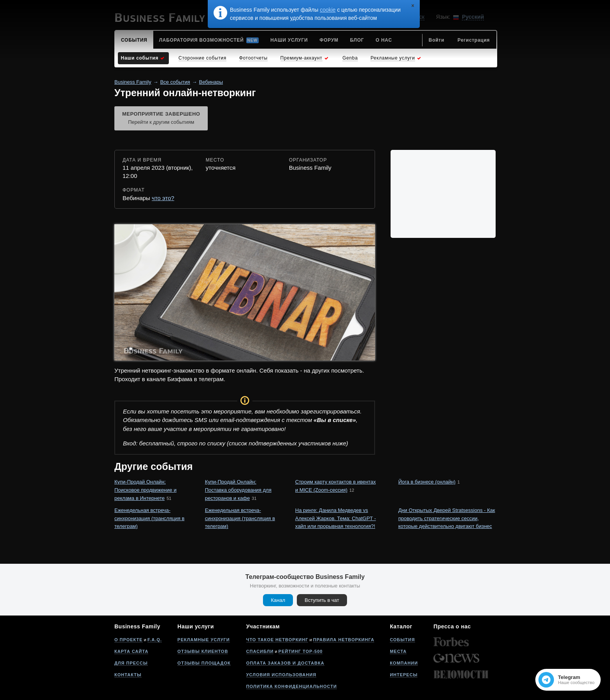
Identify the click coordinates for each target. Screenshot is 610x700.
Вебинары (211, 82)
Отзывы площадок (204, 663)
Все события (175, 82)
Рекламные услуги (204, 640)
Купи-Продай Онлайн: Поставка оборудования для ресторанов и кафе (238, 490)
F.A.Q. (155, 640)
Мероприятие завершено (161, 119)
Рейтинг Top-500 (301, 651)
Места (398, 651)
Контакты (128, 675)
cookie (328, 10)
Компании (404, 663)
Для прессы (131, 663)
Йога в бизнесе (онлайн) (427, 482)
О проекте (129, 640)
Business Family (133, 82)
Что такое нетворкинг (277, 640)
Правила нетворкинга (344, 640)
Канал (278, 600)
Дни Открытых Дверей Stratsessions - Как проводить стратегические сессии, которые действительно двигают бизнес (447, 518)
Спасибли (260, 651)
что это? (163, 198)
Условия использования (281, 675)
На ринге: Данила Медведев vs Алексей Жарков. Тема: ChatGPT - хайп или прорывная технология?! (336, 518)
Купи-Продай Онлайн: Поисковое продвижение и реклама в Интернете (145, 490)
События (402, 640)
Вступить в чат (322, 600)
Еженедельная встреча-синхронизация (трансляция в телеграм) (149, 518)
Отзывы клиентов (203, 651)
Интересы (404, 675)
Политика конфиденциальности (292, 686)
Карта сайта (131, 651)
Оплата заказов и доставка (285, 663)
